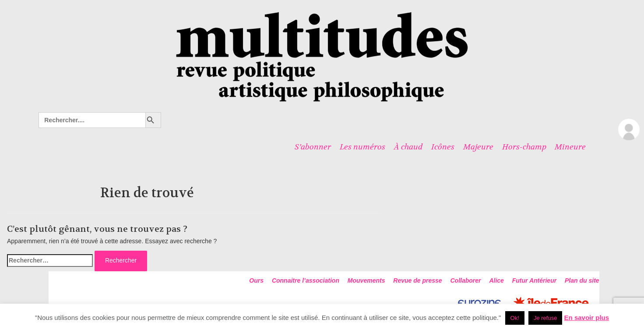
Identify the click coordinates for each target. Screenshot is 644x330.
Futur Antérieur (534, 280)
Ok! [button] (515, 318)
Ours (256, 280)
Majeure (478, 147)
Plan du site (582, 280)
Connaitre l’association (306, 280)
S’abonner (313, 147)
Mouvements (366, 280)
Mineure (570, 147)
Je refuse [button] (545, 318)
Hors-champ (524, 147)
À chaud (408, 147)
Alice (496, 280)
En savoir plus (587, 318)
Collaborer (466, 280)
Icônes (443, 147)
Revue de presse (417, 280)
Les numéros (362, 147)
